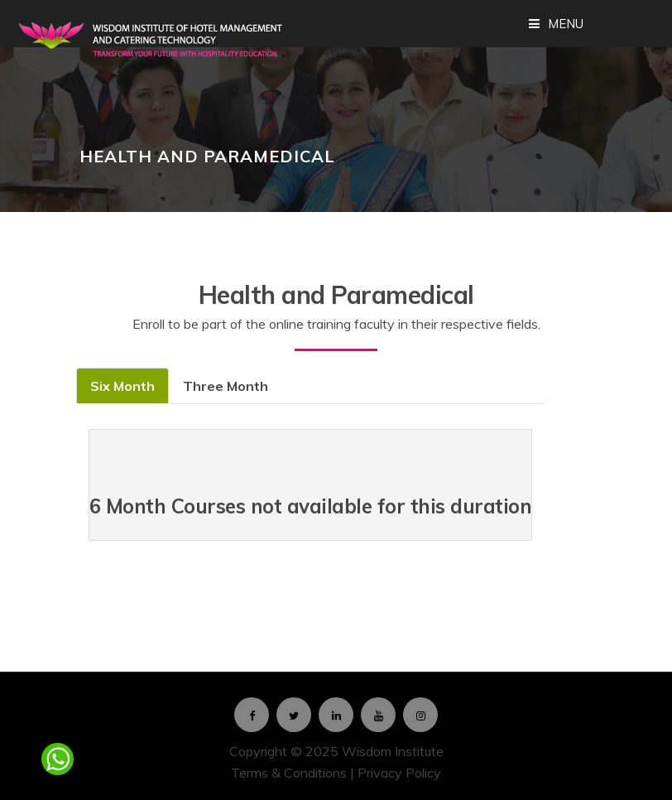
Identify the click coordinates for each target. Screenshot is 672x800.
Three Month (226, 386)
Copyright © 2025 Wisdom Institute (336, 751)
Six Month (122, 386)
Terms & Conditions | (294, 773)
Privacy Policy (399, 773)
